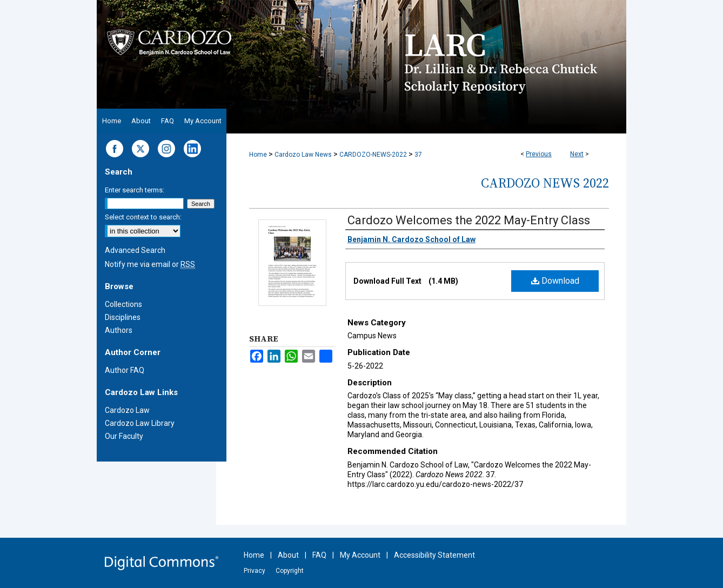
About (288, 555)
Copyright (290, 571)
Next (577, 154)
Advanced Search (135, 250)
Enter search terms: (135, 190)
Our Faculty (124, 436)
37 (418, 155)
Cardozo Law (127, 410)
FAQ (319, 555)
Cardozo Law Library (140, 423)
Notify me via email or (150, 264)
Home (258, 155)
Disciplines (123, 317)
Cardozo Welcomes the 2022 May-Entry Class (469, 220)
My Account (360, 555)
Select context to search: (143, 217)
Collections (123, 304)
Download (555, 281)
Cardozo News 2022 (545, 183)
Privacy (255, 571)
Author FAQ (125, 370)
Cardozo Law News (303, 155)
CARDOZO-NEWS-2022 (373, 155)
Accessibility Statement (434, 555)
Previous (539, 154)
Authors (119, 330)
